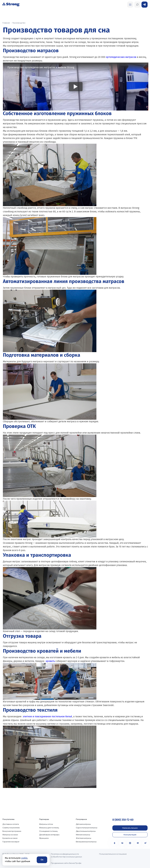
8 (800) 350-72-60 (123, 820)
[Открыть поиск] (130, 5)
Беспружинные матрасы (86, 842)
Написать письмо (130, 828)
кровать (50, 661)
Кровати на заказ (10, 838)
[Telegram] (138, 843)
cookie (24, 858)
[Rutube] (145, 843)
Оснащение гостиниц (48, 831)
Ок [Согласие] (42, 860)
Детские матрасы (83, 824)
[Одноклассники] (115, 843)
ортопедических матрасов (121, 57)
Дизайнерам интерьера (49, 835)
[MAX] (130, 843)
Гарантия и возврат (11, 842)
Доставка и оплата (11, 824)
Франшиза (44, 838)
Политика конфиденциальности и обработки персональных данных (66, 855)
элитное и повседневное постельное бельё (47, 716)
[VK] (122, 843)
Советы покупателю (11, 828)
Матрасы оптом (46, 824)
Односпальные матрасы (87, 828)
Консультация (130, 835)
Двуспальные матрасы (86, 831)
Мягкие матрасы (83, 835)
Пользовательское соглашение (113, 854)
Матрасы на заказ (10, 835)
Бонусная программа (12, 831)
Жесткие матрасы (84, 838)
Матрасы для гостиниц (49, 828)
